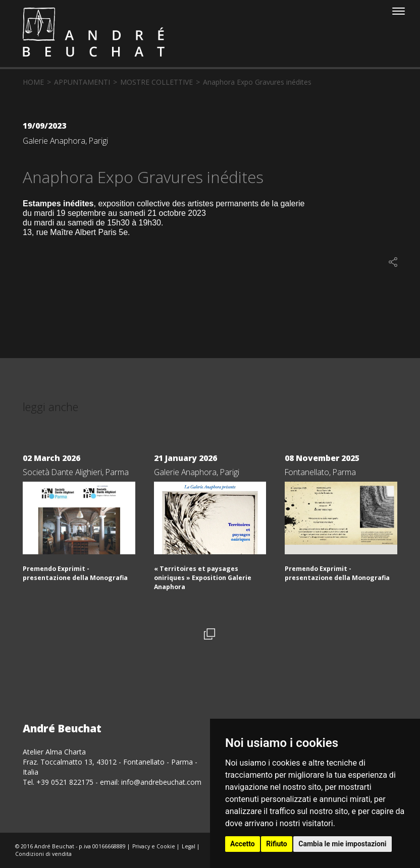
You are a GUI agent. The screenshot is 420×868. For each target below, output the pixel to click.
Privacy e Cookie (154, 846)
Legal (189, 846)
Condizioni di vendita (43, 854)
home (33, 82)
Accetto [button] (243, 844)
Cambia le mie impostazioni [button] (342, 844)
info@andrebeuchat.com (161, 782)
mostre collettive (156, 82)
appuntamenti (82, 82)
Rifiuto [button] (277, 844)
